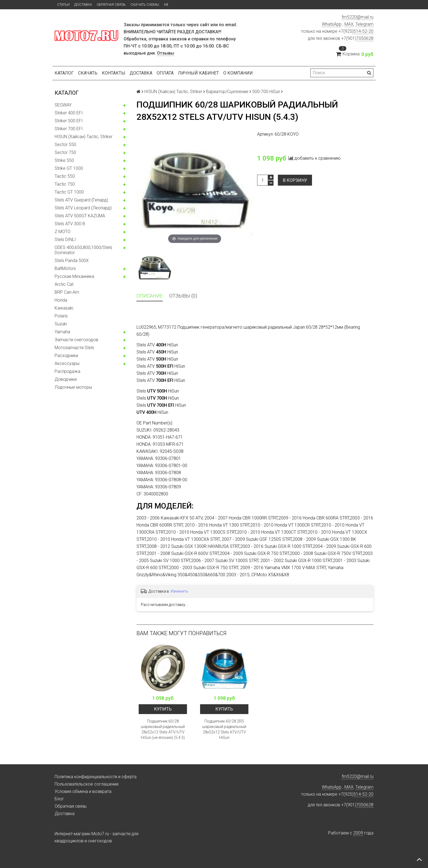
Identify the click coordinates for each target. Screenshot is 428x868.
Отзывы (166, 53)
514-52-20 (363, 31)
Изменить (179, 591)
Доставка (83, 5)
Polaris (61, 316)
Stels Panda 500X (72, 261)
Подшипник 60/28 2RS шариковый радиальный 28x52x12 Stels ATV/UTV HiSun (224, 729)
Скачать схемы (145, 5)
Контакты (114, 73)
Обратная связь (111, 5)
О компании (238, 73)
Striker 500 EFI (69, 121)
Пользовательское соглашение (87, 784)
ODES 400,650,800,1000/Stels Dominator (83, 250)
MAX (349, 24)
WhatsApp (332, 24)
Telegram (364, 24)
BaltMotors (65, 268)
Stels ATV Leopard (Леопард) (83, 208)
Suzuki (61, 324)
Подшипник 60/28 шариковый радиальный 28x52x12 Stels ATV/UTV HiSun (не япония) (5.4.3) (163, 729)
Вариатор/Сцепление (227, 92)
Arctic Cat (64, 284)
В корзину (295, 180)
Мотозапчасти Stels (74, 348)
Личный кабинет (198, 73)
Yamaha (62, 332)
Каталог (64, 73)
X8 (166, 5)
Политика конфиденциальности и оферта (96, 777)
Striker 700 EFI (69, 129)
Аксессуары (67, 363)
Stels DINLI (65, 240)
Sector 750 (65, 152)
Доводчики (66, 379)
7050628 (365, 38)
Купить (163, 709)
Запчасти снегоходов (76, 340)
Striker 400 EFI (69, 113)
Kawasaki (64, 308)
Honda (61, 300)
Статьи (63, 5)
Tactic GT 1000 (69, 192)
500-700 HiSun (266, 92)
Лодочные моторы (73, 387)
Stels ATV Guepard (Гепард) (81, 200)
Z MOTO (63, 232)
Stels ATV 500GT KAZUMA (80, 216)
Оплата (165, 73)
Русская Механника (74, 276)
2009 (358, 833)
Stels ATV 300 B (70, 224)
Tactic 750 (65, 184)
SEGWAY (63, 105)
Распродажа (67, 371)
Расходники (66, 356)
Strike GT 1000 (69, 168)
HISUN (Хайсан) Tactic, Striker (84, 137)
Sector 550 (65, 145)
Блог (59, 799)
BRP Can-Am (67, 292)
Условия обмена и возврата (83, 791)
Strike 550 (64, 160)
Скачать (88, 73)
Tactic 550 (65, 176)
